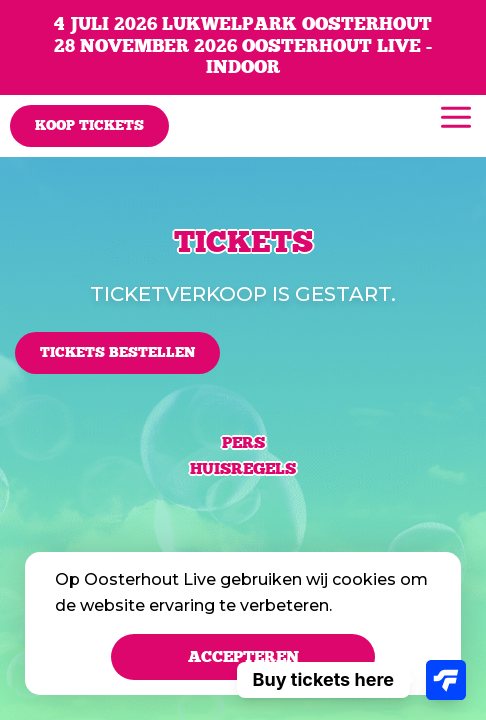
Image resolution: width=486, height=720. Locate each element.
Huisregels (243, 469)
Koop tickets (89, 125)
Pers (243, 443)
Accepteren (243, 657)
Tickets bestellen (117, 352)
